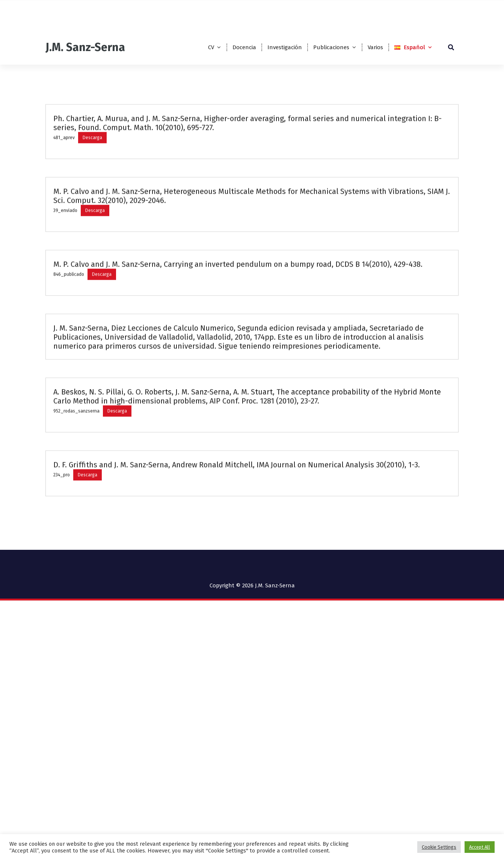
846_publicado (69, 327)
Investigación (285, 47)
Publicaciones (331, 47)
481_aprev (64, 190)
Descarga (92, 190)
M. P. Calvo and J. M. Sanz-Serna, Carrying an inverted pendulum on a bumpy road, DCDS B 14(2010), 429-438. (238, 317)
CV (211, 47)
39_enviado (65, 263)
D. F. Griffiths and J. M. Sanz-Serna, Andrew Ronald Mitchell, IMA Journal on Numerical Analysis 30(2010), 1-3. (237, 518)
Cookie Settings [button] (439, 847)
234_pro (62, 528)
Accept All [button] (480, 847)
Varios (375, 47)
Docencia (244, 47)
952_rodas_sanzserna (76, 464)
